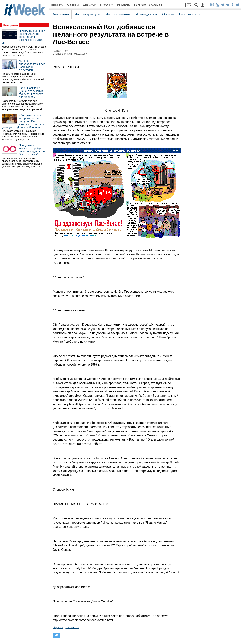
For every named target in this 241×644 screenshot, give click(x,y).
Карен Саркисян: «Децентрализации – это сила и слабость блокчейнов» (32, 93)
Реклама (123, 5)
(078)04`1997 (60, 51)
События (90, 5)
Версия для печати (66, 627)
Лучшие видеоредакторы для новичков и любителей (32, 65)
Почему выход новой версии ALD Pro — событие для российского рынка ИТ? (23, 37)
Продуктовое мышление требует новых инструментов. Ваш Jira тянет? (32, 150)
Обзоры (73, 5)
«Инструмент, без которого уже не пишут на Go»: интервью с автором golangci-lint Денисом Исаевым (23, 121)
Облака (168, 14)
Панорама (10, 25)
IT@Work (107, 5)
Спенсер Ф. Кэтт (62, 54)
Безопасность (190, 14)
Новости (57, 5)
